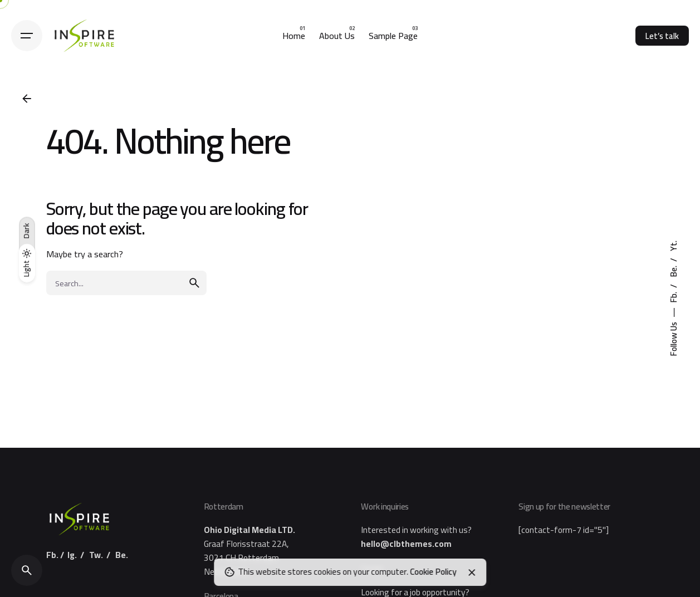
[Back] (27, 99)
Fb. (674, 297)
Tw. (96, 555)
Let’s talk (662, 36)
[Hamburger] (27, 36)
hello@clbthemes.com (406, 544)
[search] (194, 283)
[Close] (472, 572)
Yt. (674, 246)
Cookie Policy (433, 572)
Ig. (72, 555)
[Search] (27, 570)
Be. (674, 271)
